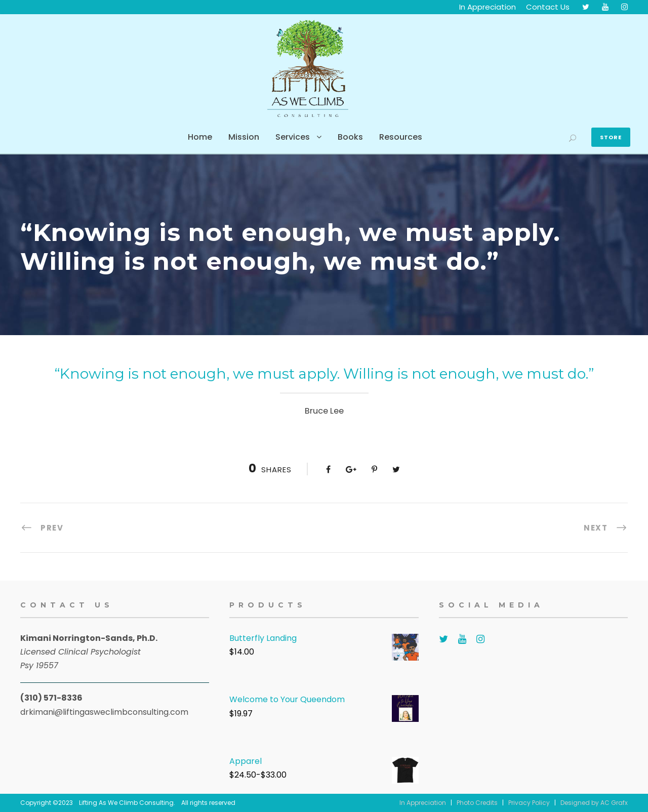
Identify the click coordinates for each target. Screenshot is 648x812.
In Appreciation (488, 7)
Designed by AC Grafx (594, 803)
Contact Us (548, 7)
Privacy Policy (529, 803)
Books (350, 137)
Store (611, 137)
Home (200, 137)
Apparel (246, 761)
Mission (244, 137)
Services (293, 137)
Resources (401, 137)
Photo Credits (477, 803)
